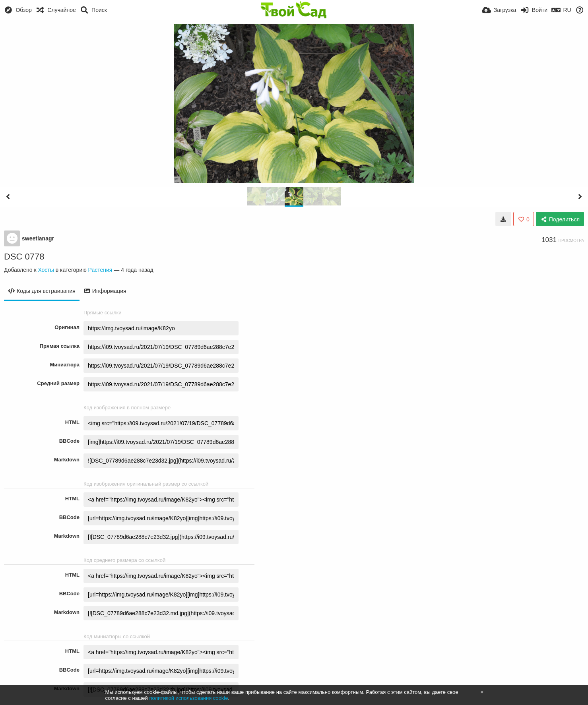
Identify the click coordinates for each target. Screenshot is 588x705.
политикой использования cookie (188, 698)
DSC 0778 (24, 257)
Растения (100, 270)
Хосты (46, 270)
